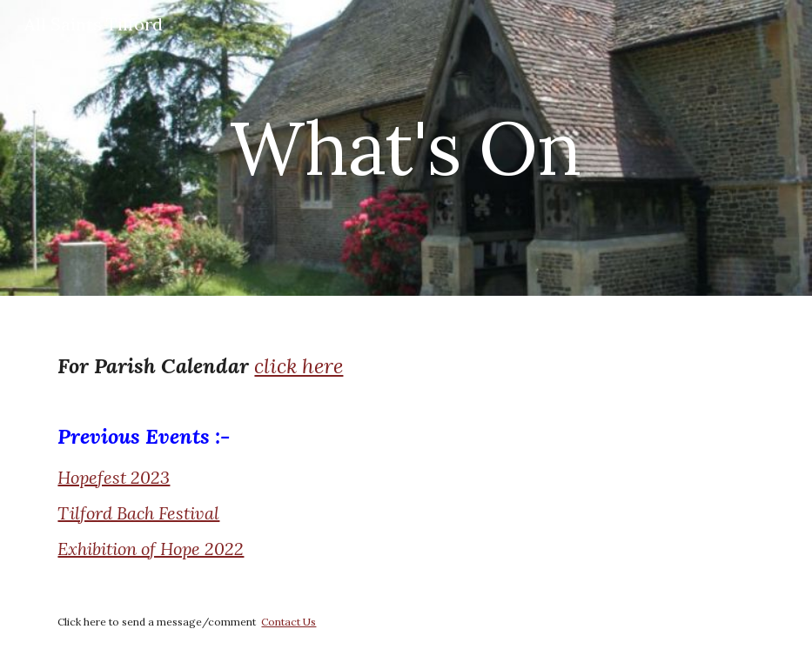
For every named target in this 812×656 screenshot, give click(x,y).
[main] (406, 147)
